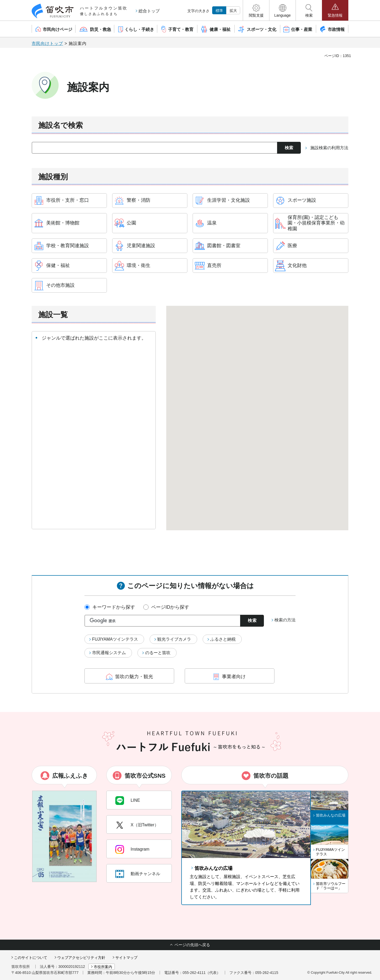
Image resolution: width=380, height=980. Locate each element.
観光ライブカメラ (174, 639)
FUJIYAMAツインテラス (115, 639)
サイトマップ (126, 958)
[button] (256, 10)
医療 (292, 246)
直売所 (214, 265)
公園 (131, 223)
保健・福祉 (58, 265)
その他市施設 (60, 285)
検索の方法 (285, 620)
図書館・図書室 (224, 246)
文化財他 (297, 265)
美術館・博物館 (63, 223)
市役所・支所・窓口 (68, 200)
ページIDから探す (170, 607)
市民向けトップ (47, 43)
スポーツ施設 (302, 200)
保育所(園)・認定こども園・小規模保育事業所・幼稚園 (316, 223)
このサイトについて (31, 958)
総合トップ (149, 11)
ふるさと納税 (223, 639)
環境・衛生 (139, 265)
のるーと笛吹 (158, 653)
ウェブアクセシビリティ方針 (81, 958)
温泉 (212, 223)
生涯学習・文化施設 (229, 200)
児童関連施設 (141, 246)
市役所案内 (103, 967)
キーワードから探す (114, 607)
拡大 (233, 11)
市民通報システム (109, 653)
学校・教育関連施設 (68, 246)
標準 (219, 11)
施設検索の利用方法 (329, 148)
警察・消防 (139, 200)
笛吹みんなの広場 (213, 868)
